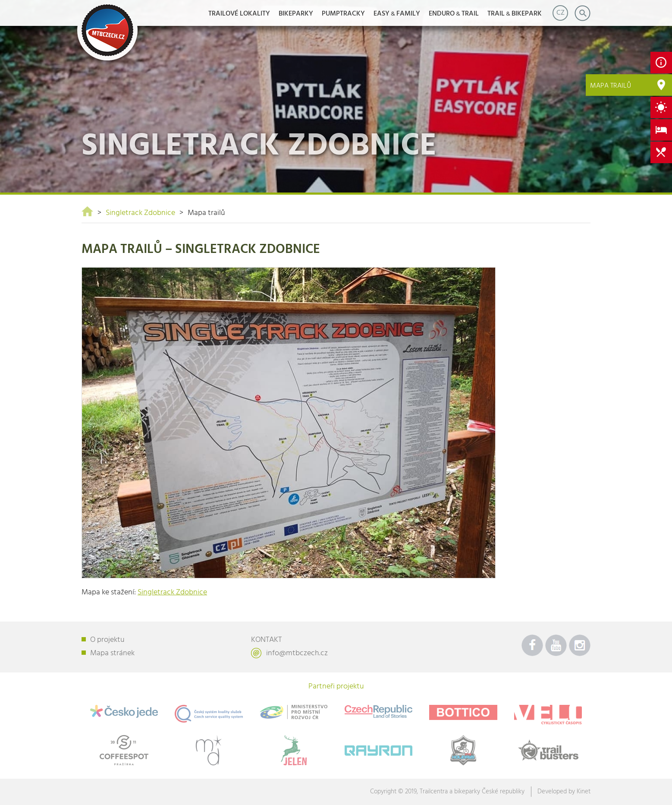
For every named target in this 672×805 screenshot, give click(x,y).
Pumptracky (343, 14)
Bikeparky (296, 14)
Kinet (584, 792)
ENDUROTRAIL (454, 14)
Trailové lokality (239, 14)
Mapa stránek (112, 653)
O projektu (107, 640)
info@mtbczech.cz (297, 653)
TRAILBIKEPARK (515, 14)
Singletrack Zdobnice (140, 213)
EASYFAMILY (397, 14)
